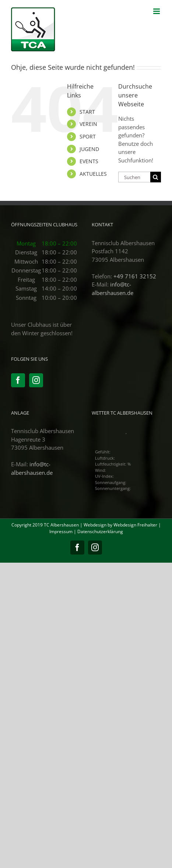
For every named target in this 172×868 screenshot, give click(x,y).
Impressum (61, 531)
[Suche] (156, 177)
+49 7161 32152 (135, 276)
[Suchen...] (134, 177)
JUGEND (89, 149)
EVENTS (89, 161)
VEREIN (88, 124)
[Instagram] (36, 380)
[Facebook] (18, 380)
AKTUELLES (93, 174)
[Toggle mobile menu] (157, 11)
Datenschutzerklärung (100, 531)
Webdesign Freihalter (135, 525)
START (87, 112)
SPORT (88, 136)
